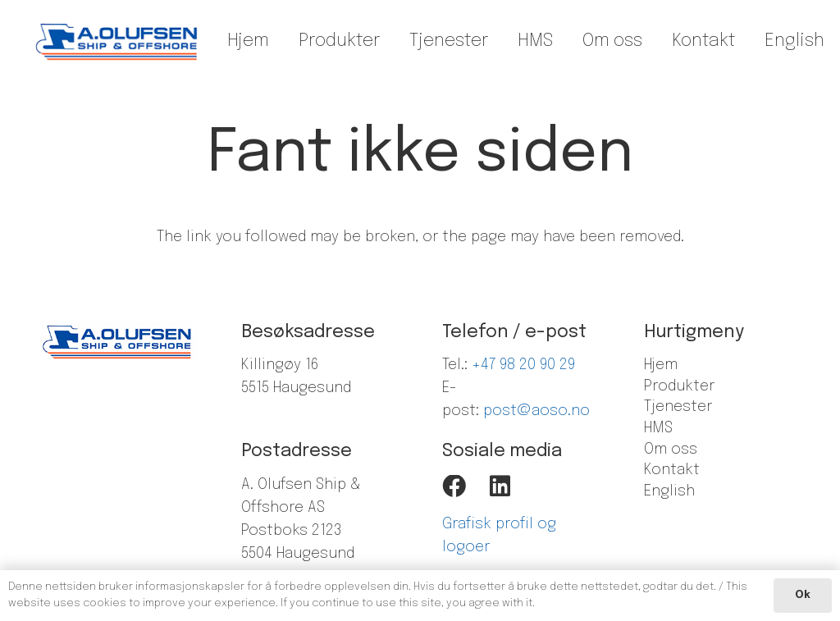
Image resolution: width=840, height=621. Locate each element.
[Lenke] (118, 41)
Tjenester (678, 407)
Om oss (671, 450)
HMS (658, 428)
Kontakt (672, 470)
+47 (486, 365)
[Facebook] (454, 487)
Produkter (679, 386)
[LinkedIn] (500, 487)
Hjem (661, 365)
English (669, 491)
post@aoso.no (536, 411)
